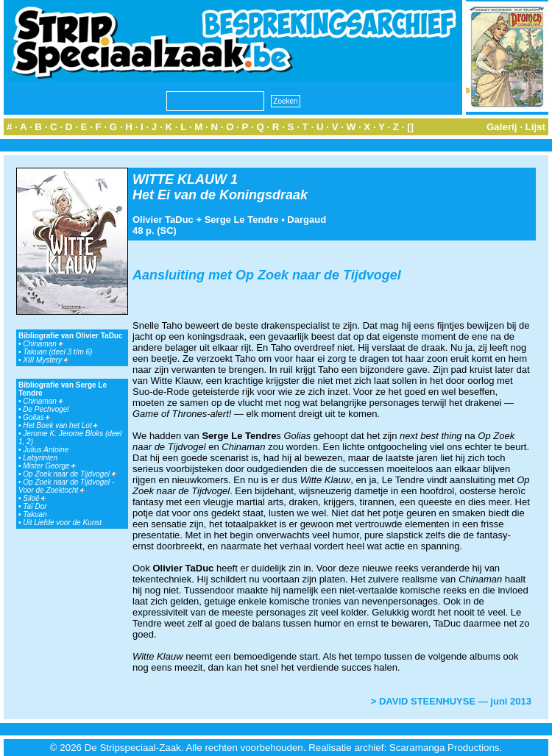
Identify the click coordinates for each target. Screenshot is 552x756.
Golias (36, 417)
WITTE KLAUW (180, 179)
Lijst (535, 127)
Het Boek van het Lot (60, 425)
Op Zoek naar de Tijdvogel (70, 474)
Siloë (34, 498)
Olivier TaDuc (163, 220)
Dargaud (307, 220)
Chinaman (43, 344)
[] (410, 127)
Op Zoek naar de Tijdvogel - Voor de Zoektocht (66, 486)
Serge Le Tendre (242, 220)
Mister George (49, 466)
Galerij (502, 127)
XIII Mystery (46, 360)
